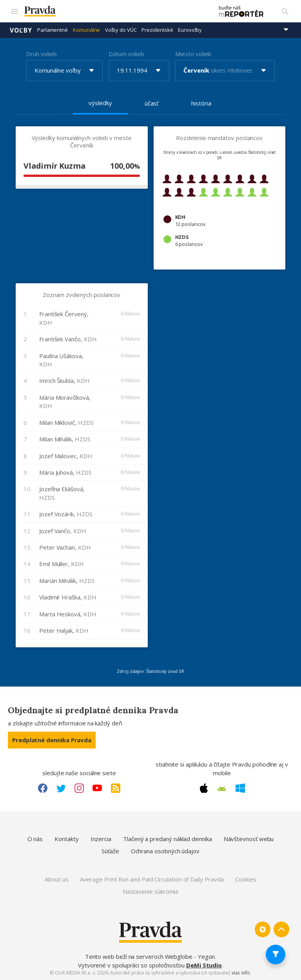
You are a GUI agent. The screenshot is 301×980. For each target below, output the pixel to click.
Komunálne (86, 29)
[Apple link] (204, 788)
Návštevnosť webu (249, 838)
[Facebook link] (43, 788)
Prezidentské (157, 29)
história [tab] (201, 102)
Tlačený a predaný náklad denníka (168, 838)
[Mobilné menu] (14, 11)
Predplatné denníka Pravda (52, 740)
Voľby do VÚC (121, 29)
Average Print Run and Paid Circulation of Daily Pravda (152, 879)
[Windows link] (240, 788)
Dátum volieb (126, 53)
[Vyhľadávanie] (285, 11)
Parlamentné (53, 29)
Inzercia (101, 838)
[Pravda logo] (114, 11)
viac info (241, 972)
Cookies (246, 879)
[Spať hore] (281, 929)
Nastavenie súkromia (151, 891)
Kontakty (66, 838)
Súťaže (110, 851)
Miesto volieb (193, 53)
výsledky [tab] (100, 102)
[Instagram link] (79, 788)
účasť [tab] (152, 102)
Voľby (21, 29)
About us (56, 879)
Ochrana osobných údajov (165, 851)
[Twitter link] (61, 788)
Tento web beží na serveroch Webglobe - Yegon (150, 956)
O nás (35, 838)
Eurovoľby (190, 29)
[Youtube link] (97, 788)
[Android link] (222, 788)
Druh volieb (41, 53)
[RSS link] (116, 788)
